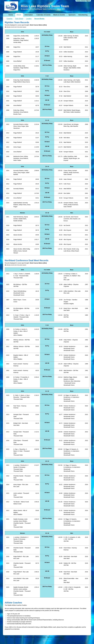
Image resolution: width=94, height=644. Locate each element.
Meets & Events (59, 15)
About (19, 15)
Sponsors (72, 15)
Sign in (88, 1)
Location (29, 19)
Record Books (39, 19)
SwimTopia (47, 641)
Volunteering (83, 15)
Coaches (10, 19)
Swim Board (19, 19)
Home (11, 15)
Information (29, 15)
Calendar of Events (43, 15)
